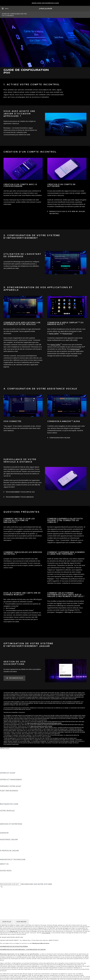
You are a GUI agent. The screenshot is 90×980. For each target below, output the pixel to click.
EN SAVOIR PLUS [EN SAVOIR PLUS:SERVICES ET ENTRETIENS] (7, 826)
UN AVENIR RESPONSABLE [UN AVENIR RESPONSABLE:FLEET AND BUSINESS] (11, 797)
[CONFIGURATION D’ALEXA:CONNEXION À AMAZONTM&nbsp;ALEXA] (59, 438)
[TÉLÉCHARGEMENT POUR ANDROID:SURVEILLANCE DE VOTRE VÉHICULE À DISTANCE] (19, 497)
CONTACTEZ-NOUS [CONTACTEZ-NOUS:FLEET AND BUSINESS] (8, 802)
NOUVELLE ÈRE (6, 771)
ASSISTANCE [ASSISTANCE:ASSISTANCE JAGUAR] (5, 842)
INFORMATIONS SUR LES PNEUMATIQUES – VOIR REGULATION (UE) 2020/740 (23, 949)
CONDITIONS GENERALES (11, 898)
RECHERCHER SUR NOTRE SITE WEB (37, 884)
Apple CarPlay (54, 334)
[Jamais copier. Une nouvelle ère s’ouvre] (45, 3)
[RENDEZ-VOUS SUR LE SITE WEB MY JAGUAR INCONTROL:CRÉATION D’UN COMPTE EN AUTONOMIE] (67, 213)
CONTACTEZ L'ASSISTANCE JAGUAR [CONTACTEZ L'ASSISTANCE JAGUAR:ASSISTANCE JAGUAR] (15, 844)
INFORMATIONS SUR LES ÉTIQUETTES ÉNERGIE (14, 946)
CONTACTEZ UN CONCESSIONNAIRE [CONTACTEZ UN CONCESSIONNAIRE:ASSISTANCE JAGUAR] (15, 848)
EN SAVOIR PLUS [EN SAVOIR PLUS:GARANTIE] (7, 835)
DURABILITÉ (5, 868)
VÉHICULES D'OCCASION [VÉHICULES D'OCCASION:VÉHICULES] (10, 766)
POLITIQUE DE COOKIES (10, 896)
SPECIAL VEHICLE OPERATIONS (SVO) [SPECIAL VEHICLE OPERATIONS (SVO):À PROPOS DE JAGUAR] (16, 855)
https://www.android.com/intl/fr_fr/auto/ (41, 726)
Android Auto (68, 334)
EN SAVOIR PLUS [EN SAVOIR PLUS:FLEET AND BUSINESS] (7, 793)
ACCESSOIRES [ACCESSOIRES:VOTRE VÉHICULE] (6, 815)
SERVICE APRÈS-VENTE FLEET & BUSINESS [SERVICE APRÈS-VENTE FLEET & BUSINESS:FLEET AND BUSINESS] (18, 800)
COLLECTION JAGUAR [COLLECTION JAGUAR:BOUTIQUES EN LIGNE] (9, 808)
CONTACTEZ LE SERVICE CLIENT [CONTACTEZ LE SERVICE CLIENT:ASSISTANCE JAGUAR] (13, 846)
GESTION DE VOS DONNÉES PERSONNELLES (19, 894)
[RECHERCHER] (2, 887)
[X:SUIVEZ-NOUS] (2, 882)
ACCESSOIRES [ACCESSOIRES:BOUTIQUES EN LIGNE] (6, 806)
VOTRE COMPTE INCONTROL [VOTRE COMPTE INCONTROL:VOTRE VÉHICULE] (12, 820)
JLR (2, 866)
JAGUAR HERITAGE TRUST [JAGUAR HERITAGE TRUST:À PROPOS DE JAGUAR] (11, 857)
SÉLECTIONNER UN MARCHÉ (12, 889)
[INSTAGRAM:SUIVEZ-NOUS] (6, 873)
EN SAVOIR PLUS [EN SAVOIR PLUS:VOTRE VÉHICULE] (7, 813)
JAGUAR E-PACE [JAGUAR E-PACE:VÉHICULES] (7, 753)
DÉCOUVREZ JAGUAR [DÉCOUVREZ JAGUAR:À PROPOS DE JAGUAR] (9, 853)
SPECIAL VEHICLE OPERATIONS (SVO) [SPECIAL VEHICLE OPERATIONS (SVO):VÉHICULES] (16, 764)
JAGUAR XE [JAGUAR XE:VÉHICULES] (5, 760)
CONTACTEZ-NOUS (8, 900)
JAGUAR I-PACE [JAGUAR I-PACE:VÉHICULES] (6, 755)
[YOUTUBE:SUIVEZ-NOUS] (5, 877)
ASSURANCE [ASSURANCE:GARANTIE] (5, 837)
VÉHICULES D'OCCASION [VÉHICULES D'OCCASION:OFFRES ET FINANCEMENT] (10, 782)
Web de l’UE (14, 931)
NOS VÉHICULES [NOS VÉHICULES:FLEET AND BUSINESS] (7, 795)
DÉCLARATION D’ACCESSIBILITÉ (13, 903)
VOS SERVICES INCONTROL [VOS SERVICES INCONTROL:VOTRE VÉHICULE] (11, 817)
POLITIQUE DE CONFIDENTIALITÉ (14, 891)
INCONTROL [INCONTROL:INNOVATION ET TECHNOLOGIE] (5, 862)
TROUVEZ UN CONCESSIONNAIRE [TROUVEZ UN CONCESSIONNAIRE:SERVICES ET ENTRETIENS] (14, 831)
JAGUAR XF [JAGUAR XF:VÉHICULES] (5, 762)
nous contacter (46, 933)
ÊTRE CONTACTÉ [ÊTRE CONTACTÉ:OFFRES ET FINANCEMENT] (7, 784)
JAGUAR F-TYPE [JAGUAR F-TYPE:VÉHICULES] (7, 757)
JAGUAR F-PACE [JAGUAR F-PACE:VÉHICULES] (7, 751)
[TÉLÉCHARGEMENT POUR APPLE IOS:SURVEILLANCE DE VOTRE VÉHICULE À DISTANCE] (19, 492)
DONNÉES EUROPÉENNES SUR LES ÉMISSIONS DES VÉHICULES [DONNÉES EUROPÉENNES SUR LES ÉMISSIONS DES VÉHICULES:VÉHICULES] (26, 768)
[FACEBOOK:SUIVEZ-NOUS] (6, 879)
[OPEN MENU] (5, 9)
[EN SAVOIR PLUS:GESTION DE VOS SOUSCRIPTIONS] (14, 678)
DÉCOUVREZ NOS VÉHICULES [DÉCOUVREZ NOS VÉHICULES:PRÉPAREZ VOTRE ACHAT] (12, 788)
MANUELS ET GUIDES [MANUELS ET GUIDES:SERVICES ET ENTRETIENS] (9, 828)
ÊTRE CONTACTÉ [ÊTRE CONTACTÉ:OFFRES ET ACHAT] (7, 775)
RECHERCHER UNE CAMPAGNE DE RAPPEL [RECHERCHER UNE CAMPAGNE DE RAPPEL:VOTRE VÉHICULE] (18, 822)
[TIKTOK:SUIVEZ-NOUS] (4, 875)
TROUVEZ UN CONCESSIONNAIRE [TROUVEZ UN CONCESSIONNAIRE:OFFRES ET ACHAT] (14, 777)
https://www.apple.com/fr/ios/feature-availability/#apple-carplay (44, 723)
